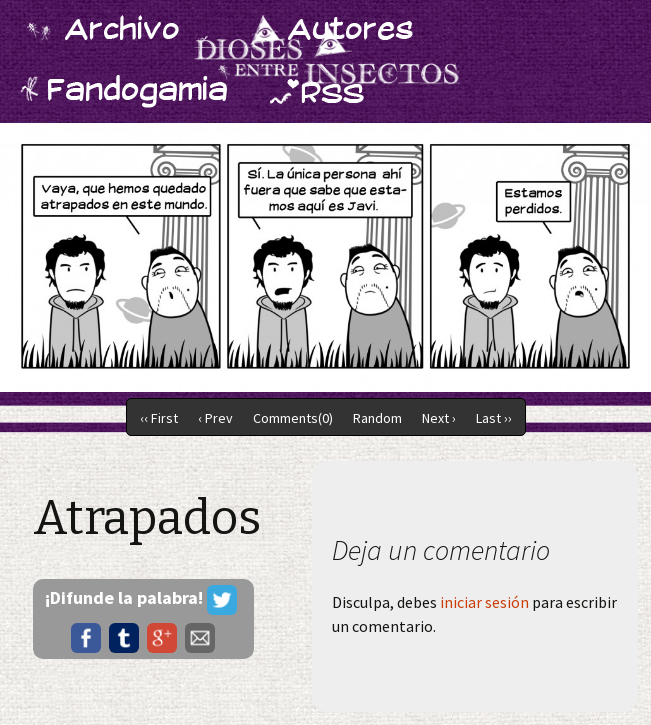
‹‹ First (159, 418)
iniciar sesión (484, 602)
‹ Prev (215, 418)
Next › (439, 418)
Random (377, 418)
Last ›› (494, 418)
